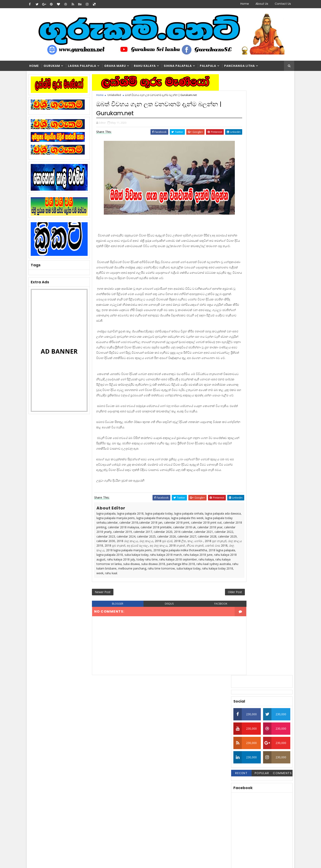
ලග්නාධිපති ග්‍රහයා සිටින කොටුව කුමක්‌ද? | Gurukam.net (170, 769)
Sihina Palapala (184, 66)
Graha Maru (121, 66)
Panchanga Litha (245, 66)
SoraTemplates (58, 862)
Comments (276, 173)
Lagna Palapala (88, 66)
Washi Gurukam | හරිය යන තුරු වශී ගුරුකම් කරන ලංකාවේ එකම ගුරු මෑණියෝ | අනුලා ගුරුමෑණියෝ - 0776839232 (170, 787)
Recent (235, 173)
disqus (160, 668)
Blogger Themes (102, 862)
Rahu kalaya (151, 66)
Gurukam (58, 66)
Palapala (214, 66)
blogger (119, 668)
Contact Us (277, 4)
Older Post (211, 656)
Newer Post (109, 656)
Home (239, 4)
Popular (256, 173)
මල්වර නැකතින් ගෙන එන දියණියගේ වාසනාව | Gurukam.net (167, 802)
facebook (202, 668)
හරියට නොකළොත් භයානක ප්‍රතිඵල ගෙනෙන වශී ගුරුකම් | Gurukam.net (168, 819)
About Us (256, 4)
